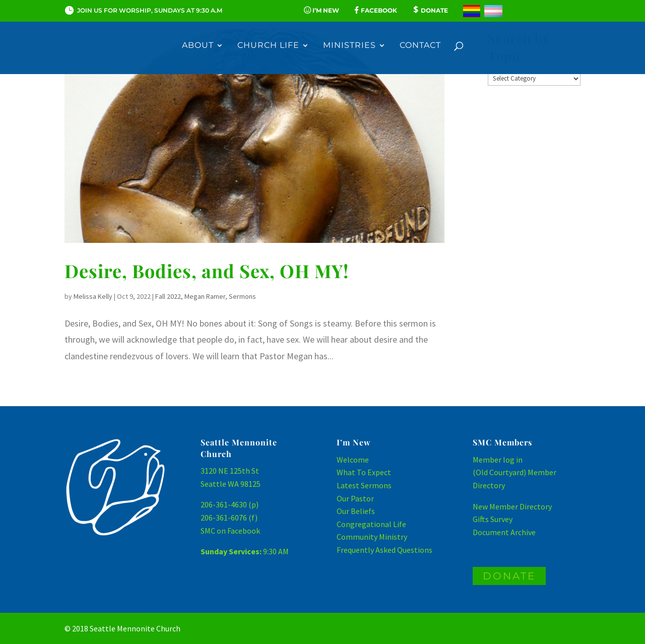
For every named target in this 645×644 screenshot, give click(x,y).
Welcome (353, 460)
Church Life (268, 46)
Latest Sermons (364, 485)
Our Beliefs (356, 511)
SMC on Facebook (230, 531)
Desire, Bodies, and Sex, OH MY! (207, 271)
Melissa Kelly (93, 296)
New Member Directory (512, 506)
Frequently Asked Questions (384, 550)
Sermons (242, 296)
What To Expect (364, 472)
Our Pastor (355, 498)
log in (513, 460)
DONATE (509, 576)
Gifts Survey (493, 519)
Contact (420, 46)
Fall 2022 (168, 296)
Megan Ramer (205, 296)
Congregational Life (371, 524)
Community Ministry (372, 537)
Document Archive (504, 532)
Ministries (349, 46)
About (198, 46)
